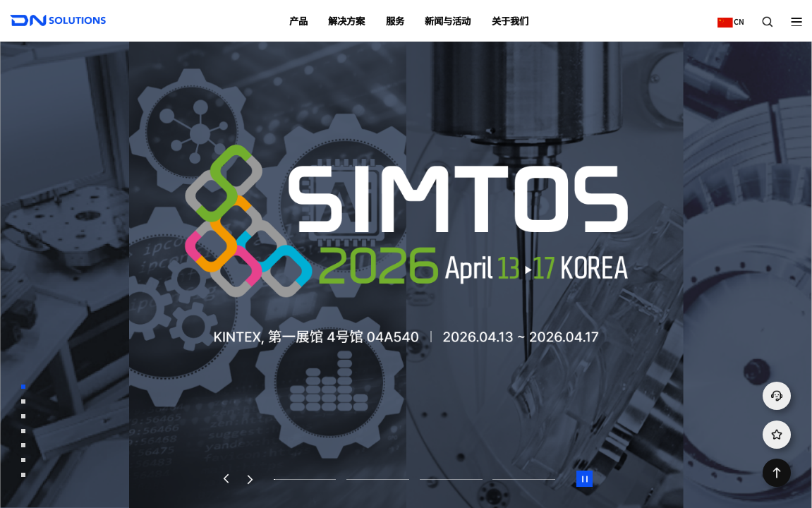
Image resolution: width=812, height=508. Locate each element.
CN (728, 17)
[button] (226, 479)
